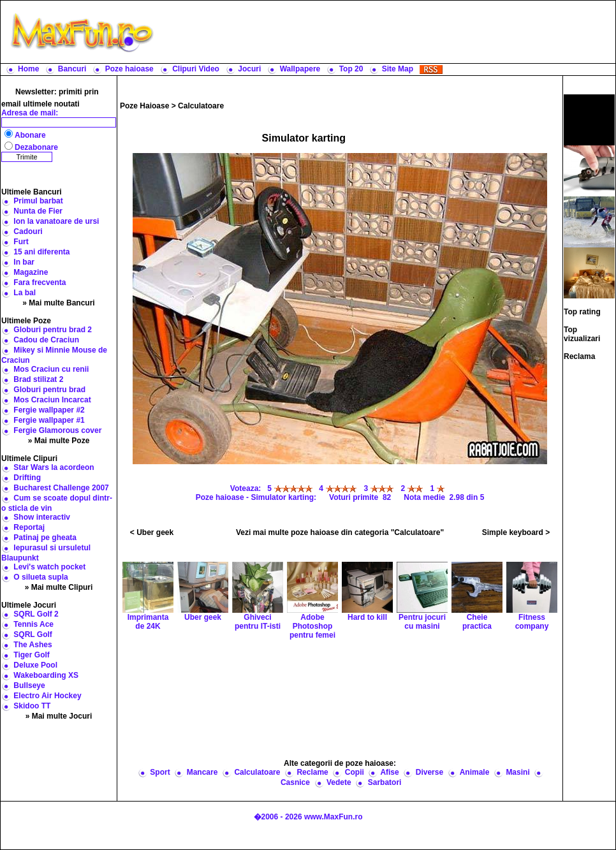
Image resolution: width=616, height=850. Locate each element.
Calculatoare (201, 106)
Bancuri (72, 69)
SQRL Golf (33, 634)
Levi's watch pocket (49, 567)
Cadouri (28, 231)
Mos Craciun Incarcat (52, 400)
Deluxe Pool (35, 665)
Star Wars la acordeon (54, 467)
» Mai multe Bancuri (58, 303)
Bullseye (29, 685)
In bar (24, 262)
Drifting (27, 478)
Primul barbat (38, 201)
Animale (475, 772)
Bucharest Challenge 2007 (61, 488)
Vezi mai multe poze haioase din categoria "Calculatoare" (340, 532)
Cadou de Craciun (46, 340)
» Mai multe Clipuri (59, 587)
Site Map (398, 69)
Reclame (312, 772)
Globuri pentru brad (49, 390)
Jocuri (249, 69)
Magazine (31, 272)
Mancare (202, 772)
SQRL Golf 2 (36, 614)
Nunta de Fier (38, 211)
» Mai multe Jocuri (59, 716)
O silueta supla (40, 577)
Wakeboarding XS (46, 675)
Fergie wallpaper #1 (49, 420)
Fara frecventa (40, 282)
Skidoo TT (32, 706)
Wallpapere (300, 69)
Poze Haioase (144, 106)
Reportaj (29, 527)
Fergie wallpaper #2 (49, 410)
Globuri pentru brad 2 (53, 330)
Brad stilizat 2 (38, 379)
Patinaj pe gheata (45, 538)
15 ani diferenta (41, 252)
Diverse (429, 772)
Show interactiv (42, 517)
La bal (25, 293)
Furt (21, 242)
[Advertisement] (340, 698)
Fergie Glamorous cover (57, 430)
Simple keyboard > (516, 532)
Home (28, 69)
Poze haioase (129, 69)
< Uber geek (152, 532)
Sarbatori (385, 782)
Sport (160, 772)
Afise (389, 772)
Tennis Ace (33, 624)
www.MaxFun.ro (334, 817)
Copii (355, 772)
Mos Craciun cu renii (51, 369)
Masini (517, 772)
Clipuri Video (196, 69)
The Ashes (33, 645)
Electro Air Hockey (47, 696)
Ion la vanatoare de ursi (56, 221)
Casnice (295, 782)
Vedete (339, 782)
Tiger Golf (31, 655)
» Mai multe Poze (59, 441)
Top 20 (351, 69)
